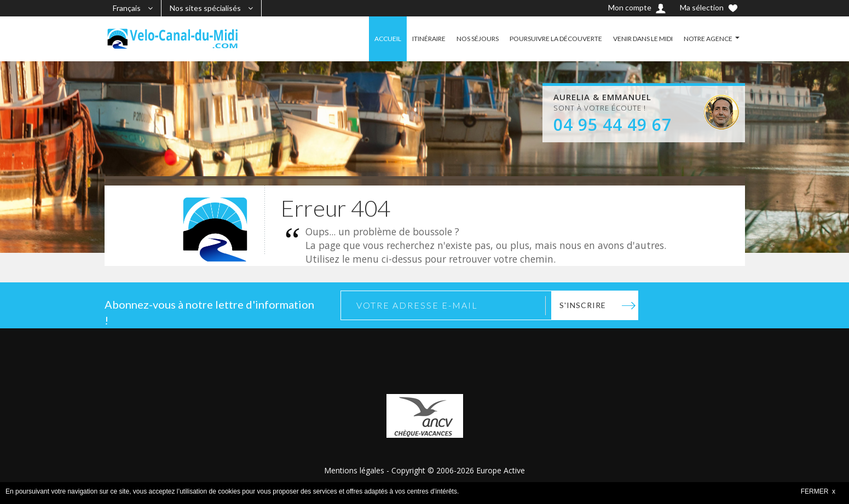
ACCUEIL (388, 39)
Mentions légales (354, 470)
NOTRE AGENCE (708, 39)
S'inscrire (583, 305)
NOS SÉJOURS (478, 39)
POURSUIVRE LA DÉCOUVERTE (556, 39)
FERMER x (818, 491)
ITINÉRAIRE (429, 39)
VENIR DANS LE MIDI (643, 39)
